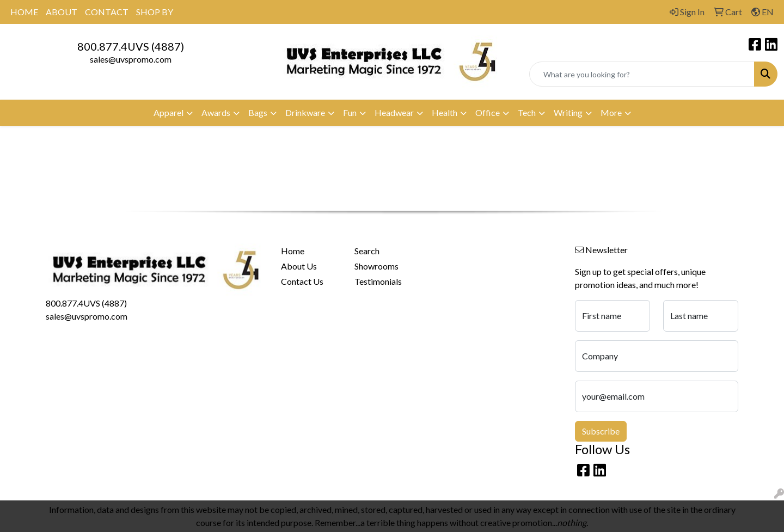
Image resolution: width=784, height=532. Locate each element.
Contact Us (302, 281)
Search (367, 251)
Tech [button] (527, 112)
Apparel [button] (169, 112)
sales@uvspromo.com (131, 59)
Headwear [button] (394, 112)
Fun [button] (350, 112)
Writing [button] (568, 112)
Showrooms (376, 266)
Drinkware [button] (305, 112)
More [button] (611, 112)
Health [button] (445, 112)
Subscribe (601, 431)
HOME (24, 12)
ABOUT (62, 12)
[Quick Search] (642, 74)
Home (293, 251)
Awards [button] (216, 112)
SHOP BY (155, 12)
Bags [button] (258, 112)
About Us (299, 266)
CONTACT (107, 12)
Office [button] (488, 112)
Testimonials (378, 281)
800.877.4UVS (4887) (131, 46)
